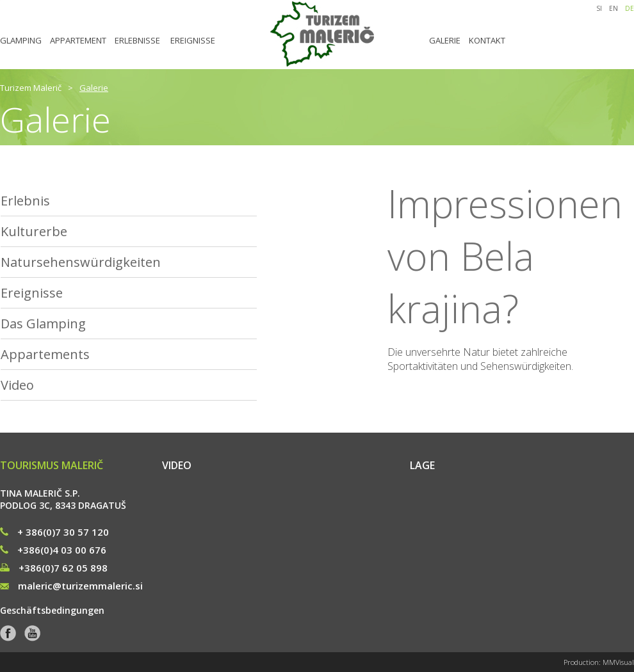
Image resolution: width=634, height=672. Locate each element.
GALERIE (445, 40)
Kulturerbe (34, 231)
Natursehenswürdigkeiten (81, 262)
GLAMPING (21, 40)
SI (599, 8)
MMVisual (618, 662)
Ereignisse (32, 293)
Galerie (94, 88)
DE (630, 8)
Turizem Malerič (31, 88)
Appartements (45, 354)
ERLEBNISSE (137, 40)
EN (614, 8)
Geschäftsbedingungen (52, 610)
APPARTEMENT (78, 40)
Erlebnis (25, 201)
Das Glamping (43, 324)
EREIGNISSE (193, 40)
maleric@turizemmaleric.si (71, 586)
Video (17, 385)
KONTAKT (487, 40)
